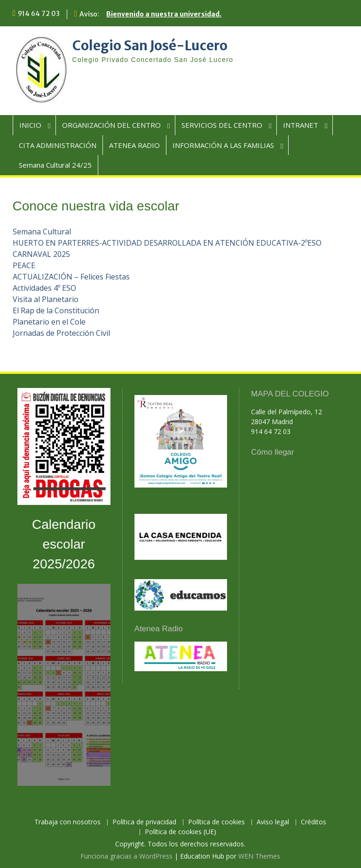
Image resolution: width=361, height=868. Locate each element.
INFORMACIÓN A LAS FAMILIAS (223, 145)
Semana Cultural (42, 232)
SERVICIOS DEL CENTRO (222, 125)
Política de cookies (216, 822)
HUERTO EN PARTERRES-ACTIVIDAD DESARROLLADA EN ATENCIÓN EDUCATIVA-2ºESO (167, 243)
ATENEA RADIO (134, 145)
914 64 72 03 (39, 14)
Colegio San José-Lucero (150, 46)
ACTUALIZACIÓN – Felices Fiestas (71, 277)
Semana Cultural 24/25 (55, 165)
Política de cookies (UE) (180, 832)
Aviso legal (273, 822)
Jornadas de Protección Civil (61, 333)
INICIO (30, 125)
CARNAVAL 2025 (41, 254)
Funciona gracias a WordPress (126, 856)
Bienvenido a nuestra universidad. (164, 14)
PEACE (24, 265)
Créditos (314, 822)
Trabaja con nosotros (67, 822)
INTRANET (301, 125)
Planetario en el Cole (49, 322)
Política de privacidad (144, 822)
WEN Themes (259, 856)
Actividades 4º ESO (44, 288)
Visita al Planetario (46, 299)
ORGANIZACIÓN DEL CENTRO (111, 125)
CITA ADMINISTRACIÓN (58, 145)
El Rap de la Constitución (56, 310)
